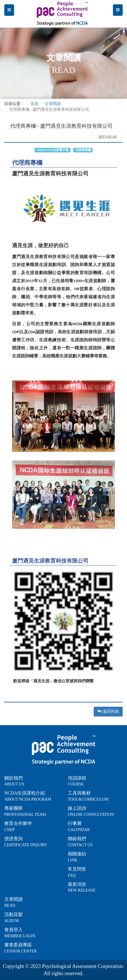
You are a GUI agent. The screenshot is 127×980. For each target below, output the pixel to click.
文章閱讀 (53, 104)
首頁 (34, 104)
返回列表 (108, 711)
